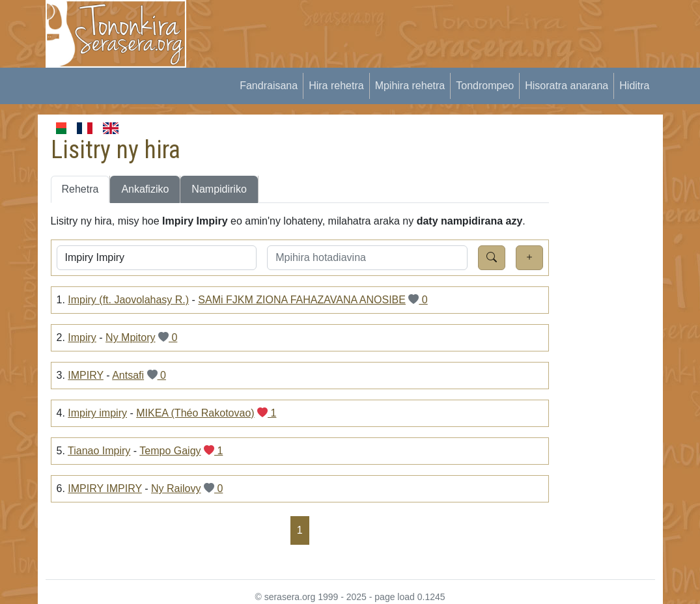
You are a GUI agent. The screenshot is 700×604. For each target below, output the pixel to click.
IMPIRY (86, 375)
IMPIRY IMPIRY (105, 488)
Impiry (82, 337)
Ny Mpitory (130, 337)
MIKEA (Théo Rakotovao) (195, 413)
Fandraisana (269, 86)
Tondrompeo (485, 86)
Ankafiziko (145, 189)
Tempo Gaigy (170, 451)
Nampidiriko (219, 189)
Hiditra (634, 86)
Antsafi (128, 375)
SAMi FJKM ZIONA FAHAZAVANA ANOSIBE (302, 300)
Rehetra (80, 189)
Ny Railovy (176, 488)
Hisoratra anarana (567, 86)
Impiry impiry (97, 413)
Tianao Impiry (99, 451)
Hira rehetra (336, 86)
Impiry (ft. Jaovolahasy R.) (128, 300)
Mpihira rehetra (410, 86)
